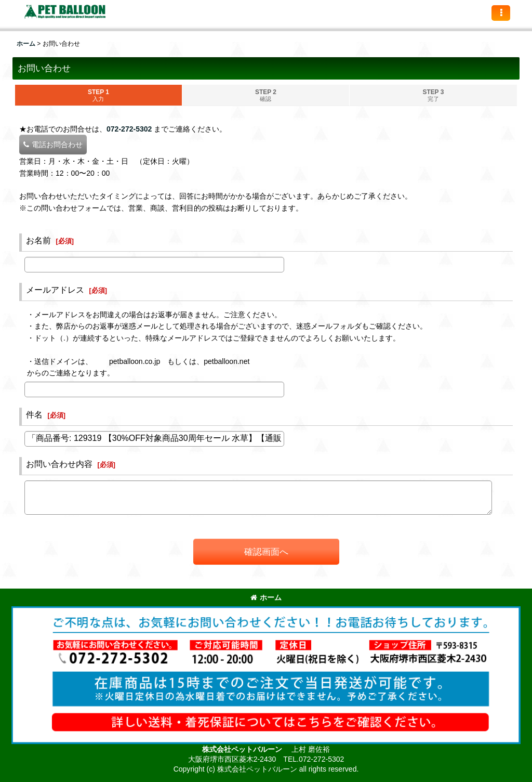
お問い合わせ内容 (59, 464)
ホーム (266, 597)
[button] (501, 13)
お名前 (38, 240)
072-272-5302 (129, 129)
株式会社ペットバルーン (243, 749)
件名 (34, 414)
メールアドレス (55, 290)
